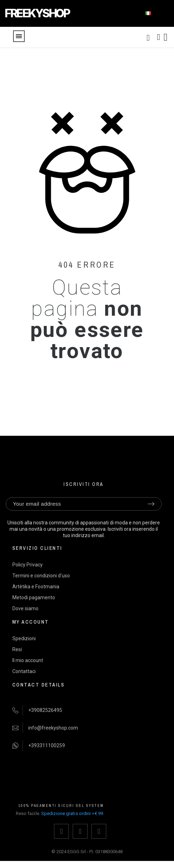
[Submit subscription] (151, 504)
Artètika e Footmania (36, 587)
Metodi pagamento (34, 598)
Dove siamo (25, 608)
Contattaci (24, 671)
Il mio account (28, 660)
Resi (17, 649)
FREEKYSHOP (37, 13)
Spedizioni (24, 638)
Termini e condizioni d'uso (41, 576)
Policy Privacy (28, 565)
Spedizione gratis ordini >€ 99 (72, 813)
